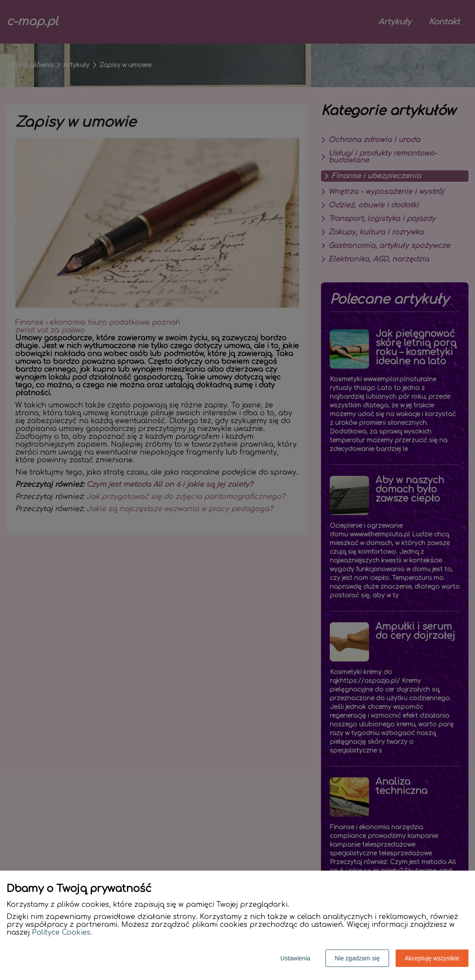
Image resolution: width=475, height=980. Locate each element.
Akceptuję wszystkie (432, 958)
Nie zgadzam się (357, 958)
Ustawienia (295, 958)
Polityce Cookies (61, 933)
